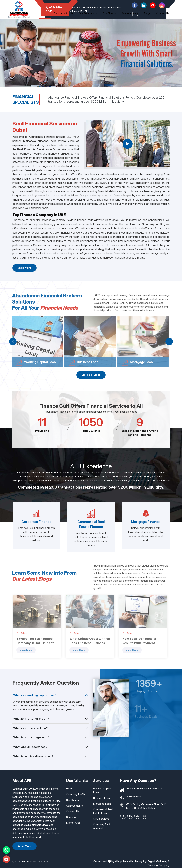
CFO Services (101, 819)
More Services (91, 375)
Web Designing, (138, 861)
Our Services (88, 13)
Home (45, 13)
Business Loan (101, 798)
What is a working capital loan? (35, 695)
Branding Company (159, 865)
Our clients (109, 13)
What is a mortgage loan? (31, 737)
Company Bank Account (102, 826)
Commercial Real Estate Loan (103, 811)
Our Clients (72, 800)
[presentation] (13, 341)
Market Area (73, 823)
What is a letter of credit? (31, 719)
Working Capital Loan (102, 790)
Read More (25, 268)
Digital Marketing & (159, 861)
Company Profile (63, 13)
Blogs (147, 13)
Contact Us (163, 13)
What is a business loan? (30, 728)
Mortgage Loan (102, 804)
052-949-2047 (134, 796)
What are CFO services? (30, 747)
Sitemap (71, 817)
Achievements (130, 13)
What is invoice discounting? (33, 756)
